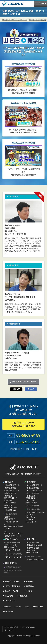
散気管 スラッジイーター (36, 560)
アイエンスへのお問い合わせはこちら (23, 424)
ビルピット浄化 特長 (13, 542)
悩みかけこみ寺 (10, 591)
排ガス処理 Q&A (33, 505)
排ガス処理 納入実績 (35, 491)
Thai (27, 607)
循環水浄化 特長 (33, 542)
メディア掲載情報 (11, 586)
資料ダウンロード (11, 582)
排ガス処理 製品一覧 (35, 485)
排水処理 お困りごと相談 (10, 502)
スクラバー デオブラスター (31, 516)
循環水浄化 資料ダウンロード (32, 552)
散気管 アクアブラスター (10, 518)
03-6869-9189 (28, 435)
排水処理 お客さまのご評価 (11, 506)
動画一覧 (28, 582)
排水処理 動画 (11, 493)
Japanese (7, 607)
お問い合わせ (9, 601)
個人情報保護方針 (11, 627)
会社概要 (27, 591)
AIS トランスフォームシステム (13, 532)
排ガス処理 (30, 482)
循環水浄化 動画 (33, 548)
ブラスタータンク (12, 522)
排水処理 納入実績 (12, 491)
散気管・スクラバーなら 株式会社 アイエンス (23, 474)
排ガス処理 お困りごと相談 (31, 502)
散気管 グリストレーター (14, 536)
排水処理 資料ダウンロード (10, 497)
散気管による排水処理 (37, 20)
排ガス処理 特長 (33, 488)
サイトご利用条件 (28, 627)
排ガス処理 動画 (33, 493)
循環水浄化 (30, 539)
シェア (16, 389)
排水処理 (8, 482)
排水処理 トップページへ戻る (24, 382)
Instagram (8, 611)
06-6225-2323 (28, 442)
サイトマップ (9, 630)
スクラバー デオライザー (36, 512)
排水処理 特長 (11, 488)
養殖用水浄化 (10, 563)
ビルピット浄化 (10, 539)
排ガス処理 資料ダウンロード (32, 497)
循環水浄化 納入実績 (35, 545)
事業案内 (29, 586)
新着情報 (8, 596)
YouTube (38, 607)
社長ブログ (23, 596)
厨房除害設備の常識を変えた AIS (13, 528)
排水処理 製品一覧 (12, 485)
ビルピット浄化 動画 (13, 550)
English (18, 607)
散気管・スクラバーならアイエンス (15, 20)
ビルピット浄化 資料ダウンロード (10, 546)
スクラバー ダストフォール (31, 521)
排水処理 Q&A (11, 510)
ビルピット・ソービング (13, 557)
